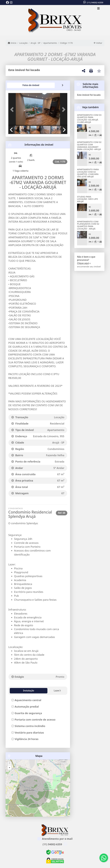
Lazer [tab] (32, 691)
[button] (13, 110)
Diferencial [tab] (46, 691)
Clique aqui (83, 263)
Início (12, 43)
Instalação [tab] (17, 691)
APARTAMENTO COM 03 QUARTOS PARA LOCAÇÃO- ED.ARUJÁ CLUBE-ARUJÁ (89, 118)
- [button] (9, 768)
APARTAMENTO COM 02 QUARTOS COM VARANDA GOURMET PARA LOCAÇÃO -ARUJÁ (89, 146)
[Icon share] (7, 3)
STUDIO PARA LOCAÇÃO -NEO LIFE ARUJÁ (87, 199)
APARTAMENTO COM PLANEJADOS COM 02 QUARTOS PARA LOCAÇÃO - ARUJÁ (88, 225)
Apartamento (50, 43)
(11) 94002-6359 (95, 2)
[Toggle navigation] (98, 9)
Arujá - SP (36, 43)
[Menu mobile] (55, 20)
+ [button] (10, 763)
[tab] (18, 85)
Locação (23, 43)
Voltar (98, 43)
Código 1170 (66, 43)
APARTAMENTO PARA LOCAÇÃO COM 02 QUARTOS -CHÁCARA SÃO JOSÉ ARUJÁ (88, 173)
